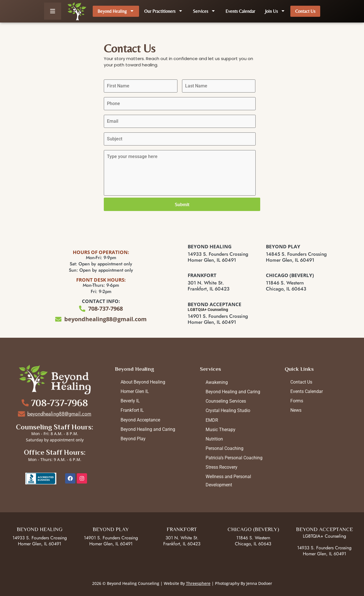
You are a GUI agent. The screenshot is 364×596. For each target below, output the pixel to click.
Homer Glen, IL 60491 (40, 544)
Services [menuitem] (204, 11)
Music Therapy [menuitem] (221, 430)
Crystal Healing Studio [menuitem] (228, 410)
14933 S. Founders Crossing (40, 538)
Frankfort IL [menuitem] (132, 410)
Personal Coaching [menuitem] (225, 448)
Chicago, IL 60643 (253, 544)
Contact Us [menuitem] (305, 11)
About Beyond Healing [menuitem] (143, 382)
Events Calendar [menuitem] (240, 11)
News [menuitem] (296, 410)
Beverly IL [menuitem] (130, 401)
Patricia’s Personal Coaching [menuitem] (234, 458)
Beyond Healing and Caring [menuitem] (148, 429)
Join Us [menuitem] (275, 11)
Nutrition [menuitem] (214, 439)
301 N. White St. (182, 538)
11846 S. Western (253, 538)
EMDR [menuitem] (212, 420)
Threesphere (198, 583)
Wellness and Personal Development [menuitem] (228, 481)
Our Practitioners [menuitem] (164, 11)
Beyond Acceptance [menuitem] (140, 420)
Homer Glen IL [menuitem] (135, 391)
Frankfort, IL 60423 (182, 544)
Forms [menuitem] (297, 401)
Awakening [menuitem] (217, 382)
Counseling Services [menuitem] (226, 401)
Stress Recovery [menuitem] (222, 467)
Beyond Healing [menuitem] (116, 11)
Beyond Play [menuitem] (133, 439)
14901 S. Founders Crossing (111, 538)
